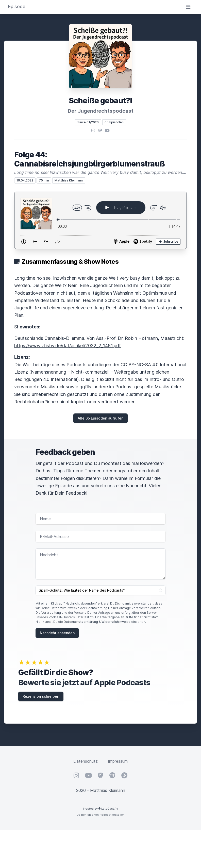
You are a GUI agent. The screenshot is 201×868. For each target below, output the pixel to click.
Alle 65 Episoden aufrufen (100, 418)
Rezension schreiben (41, 696)
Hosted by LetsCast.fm (101, 809)
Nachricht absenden (57, 633)
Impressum (118, 761)
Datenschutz (86, 761)
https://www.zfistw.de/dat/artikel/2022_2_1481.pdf (68, 346)
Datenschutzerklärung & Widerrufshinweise (97, 622)
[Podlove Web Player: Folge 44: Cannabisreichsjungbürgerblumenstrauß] (100, 220)
